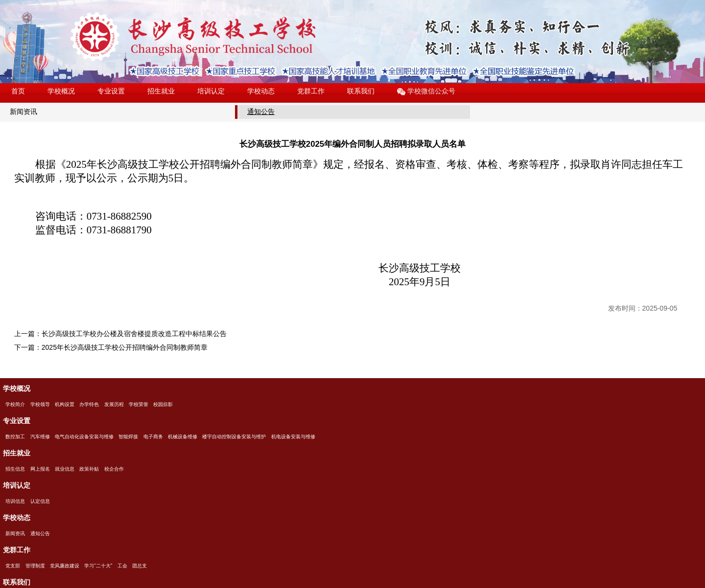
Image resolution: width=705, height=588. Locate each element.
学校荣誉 (139, 404)
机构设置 (65, 404)
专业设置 (111, 91)
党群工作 (311, 91)
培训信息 (15, 501)
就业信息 (65, 469)
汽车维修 (40, 437)
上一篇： (120, 334)
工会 (122, 566)
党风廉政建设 (65, 566)
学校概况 (61, 91)
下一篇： (111, 347)
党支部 (13, 566)
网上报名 (40, 469)
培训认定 (211, 91)
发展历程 (114, 404)
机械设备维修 (183, 437)
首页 (18, 91)
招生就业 (161, 91)
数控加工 (15, 437)
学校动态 (261, 91)
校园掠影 (163, 404)
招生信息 (15, 469)
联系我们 (361, 91)
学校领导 (40, 404)
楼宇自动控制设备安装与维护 (234, 437)
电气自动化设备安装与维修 (84, 437)
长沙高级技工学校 (193, 37)
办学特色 (89, 404)
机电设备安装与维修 (293, 437)
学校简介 (15, 404)
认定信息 (40, 501)
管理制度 (35, 566)
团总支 (140, 566)
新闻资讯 (23, 112)
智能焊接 (128, 437)
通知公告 (261, 112)
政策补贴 (89, 469)
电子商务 (153, 437)
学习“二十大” (98, 566)
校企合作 (114, 469)
